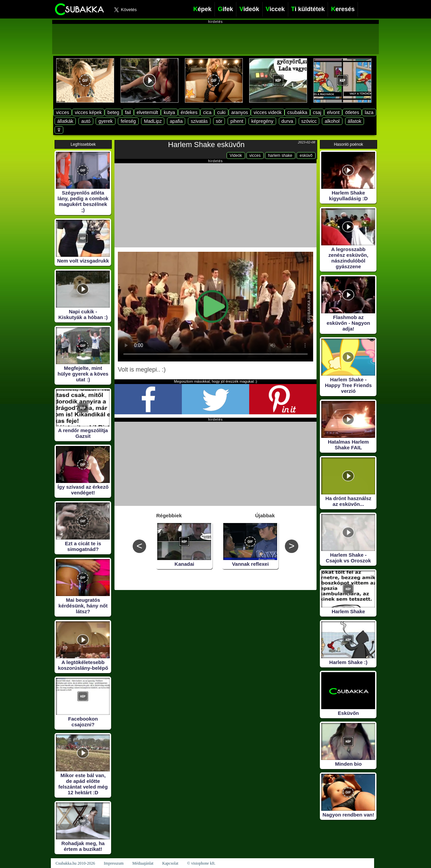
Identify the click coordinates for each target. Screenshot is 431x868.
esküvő (306, 155)
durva (287, 121)
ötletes (352, 112)
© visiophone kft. (201, 863)
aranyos (240, 112)
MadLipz (153, 121)
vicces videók (268, 112)
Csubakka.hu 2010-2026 (75, 863)
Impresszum (114, 863)
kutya (169, 112)
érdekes (189, 112)
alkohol (332, 121)
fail (128, 112)
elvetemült (147, 112)
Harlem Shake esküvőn (206, 145)
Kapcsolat (170, 863)
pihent (237, 121)
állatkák (65, 121)
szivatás (199, 121)
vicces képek (88, 112)
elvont (333, 112)
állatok (355, 121)
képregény (262, 121)
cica (207, 112)
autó (86, 121)
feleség (128, 121)
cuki (221, 112)
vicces (62, 112)
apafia (176, 121)
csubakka (297, 112)
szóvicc (309, 121)
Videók (236, 155)
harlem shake (280, 155)
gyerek (105, 121)
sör (219, 121)
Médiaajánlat (143, 863)
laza (369, 112)
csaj (317, 112)
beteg (113, 112)
